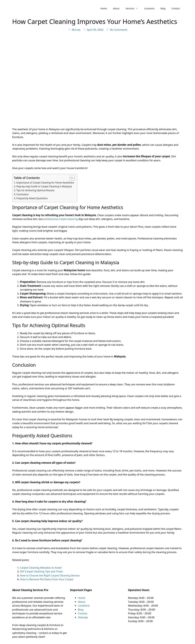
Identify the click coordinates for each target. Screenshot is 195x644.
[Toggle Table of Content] (71, 178)
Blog (163, 8)
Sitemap (83, 617)
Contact (176, 8)
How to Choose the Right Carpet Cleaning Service (50, 575)
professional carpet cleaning (61, 219)
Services (133, 8)
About (116, 8)
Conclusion (22, 194)
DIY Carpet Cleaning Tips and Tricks (41, 571)
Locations (149, 8)
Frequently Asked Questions (32, 198)
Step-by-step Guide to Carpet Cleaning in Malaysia (44, 186)
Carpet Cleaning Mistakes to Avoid (41, 568)
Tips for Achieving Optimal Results (35, 190)
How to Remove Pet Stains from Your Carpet (47, 579)
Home (104, 8)
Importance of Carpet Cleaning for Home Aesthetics (45, 183)
